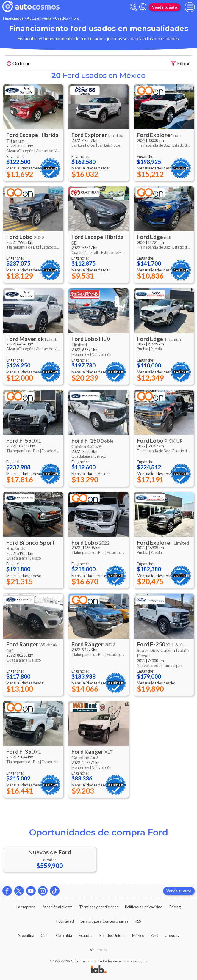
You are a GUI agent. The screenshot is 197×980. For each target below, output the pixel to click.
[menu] (190, 7)
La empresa (26, 907)
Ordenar (18, 64)
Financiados (13, 18)
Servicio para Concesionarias (104, 921)
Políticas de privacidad (144, 907)
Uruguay (172, 935)
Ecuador (86, 935)
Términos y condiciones (99, 907)
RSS (138, 921)
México (138, 935)
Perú (154, 935)
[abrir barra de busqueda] (133, 7)
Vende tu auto (165, 7)
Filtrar (180, 63)
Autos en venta (39, 18)
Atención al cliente (58, 907)
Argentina (26, 935)
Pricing (175, 907)
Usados (61, 18)
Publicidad (65, 921)
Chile (45, 935)
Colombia (64, 935)
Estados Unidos (112, 935)
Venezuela (99, 950)
